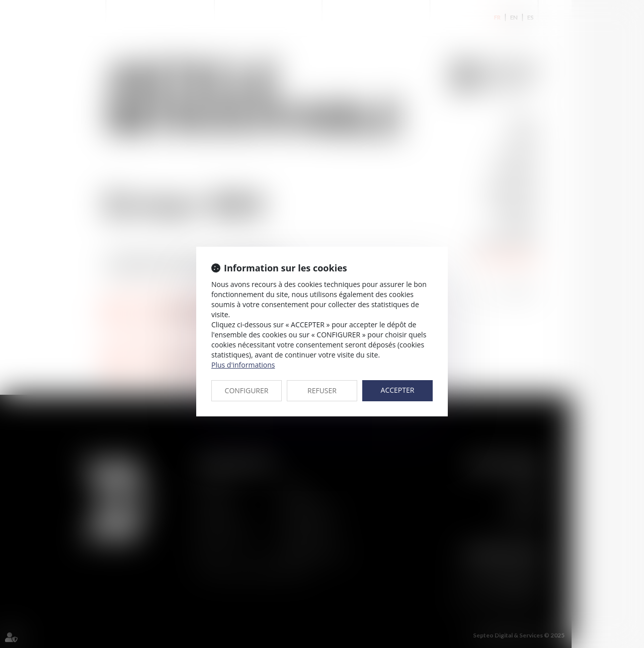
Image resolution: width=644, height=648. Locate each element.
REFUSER (322, 390)
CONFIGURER (247, 390)
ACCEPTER (398, 390)
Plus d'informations (243, 365)
